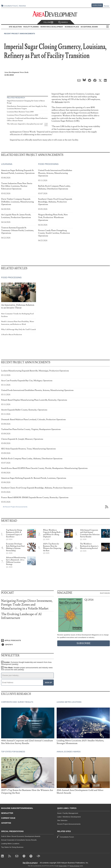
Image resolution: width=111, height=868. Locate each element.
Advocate (59, 102)
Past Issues (105, 593)
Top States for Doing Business (12, 847)
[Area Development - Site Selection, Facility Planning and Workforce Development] (56, 14)
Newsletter (7, 813)
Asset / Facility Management (68, 813)
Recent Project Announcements (20, 34)
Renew (107, 6)
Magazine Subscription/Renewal (17, 808)
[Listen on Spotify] (27, 645)
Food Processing (48, 164)
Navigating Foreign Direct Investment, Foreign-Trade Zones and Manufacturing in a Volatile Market (27, 605)
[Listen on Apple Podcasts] (27, 640)
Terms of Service (75, 866)
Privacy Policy (63, 866)
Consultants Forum (10, 6)
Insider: (26, 663)
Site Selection (62, 820)
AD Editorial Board (89, 27)
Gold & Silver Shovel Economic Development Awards (21, 836)
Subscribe (97, 5)
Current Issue (8, 818)
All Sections (108, 27)
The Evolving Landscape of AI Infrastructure (21, 616)
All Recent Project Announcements (15, 507)
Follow (48, 22)
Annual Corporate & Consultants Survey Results (19, 840)
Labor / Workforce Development (69, 817)
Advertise (22, 6)
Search (63, 22)
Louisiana (7, 164)
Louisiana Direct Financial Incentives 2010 (23, 115)
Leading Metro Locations (10, 844)
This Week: (27, 669)
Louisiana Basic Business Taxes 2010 (20, 112)
